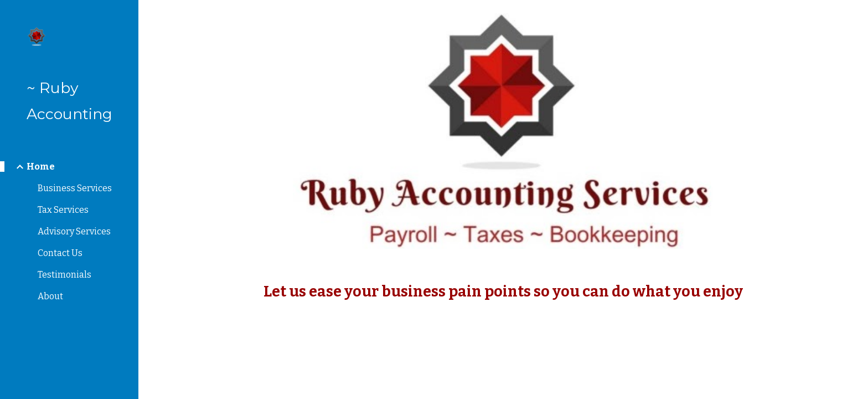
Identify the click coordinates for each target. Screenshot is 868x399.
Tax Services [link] (63, 210)
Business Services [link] (75, 188)
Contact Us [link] (60, 253)
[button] (855, 16)
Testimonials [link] (64, 275)
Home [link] (41, 167)
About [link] (50, 296)
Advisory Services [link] (74, 231)
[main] (503, 292)
